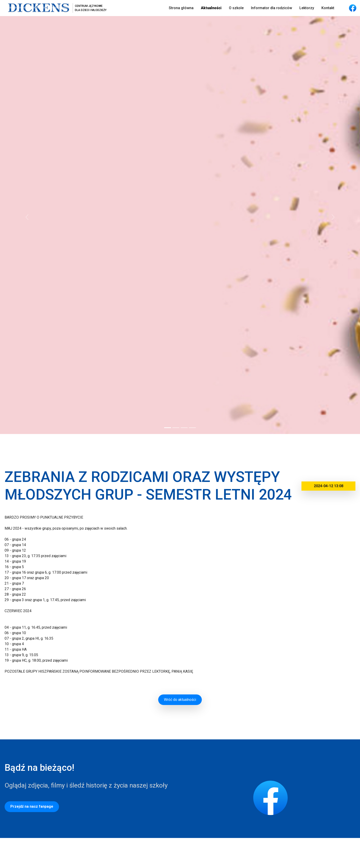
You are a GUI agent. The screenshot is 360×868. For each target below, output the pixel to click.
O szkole (236, 8)
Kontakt (328, 8)
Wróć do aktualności (180, 700)
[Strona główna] (55, 8)
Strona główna (181, 8)
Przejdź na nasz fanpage (32, 806)
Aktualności (211, 8)
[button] (27, 217)
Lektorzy (307, 8)
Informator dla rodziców (271, 8)
